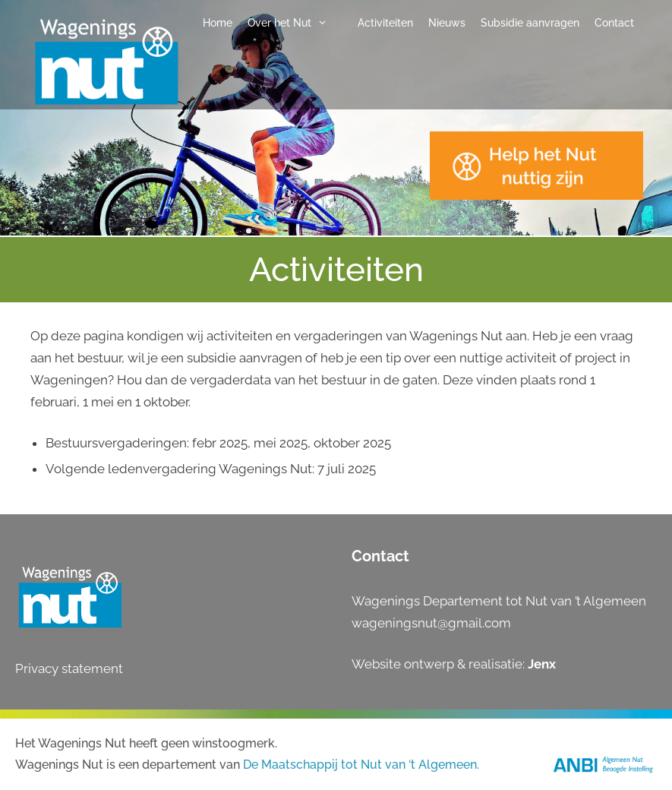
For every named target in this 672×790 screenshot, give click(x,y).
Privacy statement (69, 668)
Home (218, 23)
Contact (614, 23)
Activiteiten (385, 23)
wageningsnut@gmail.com (431, 623)
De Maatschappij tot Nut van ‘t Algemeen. (361, 765)
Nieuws (447, 23)
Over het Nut (295, 23)
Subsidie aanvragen (530, 23)
